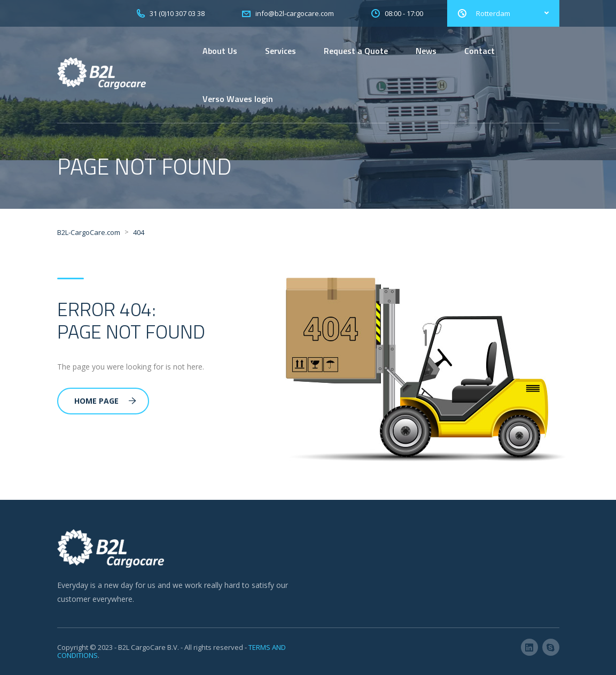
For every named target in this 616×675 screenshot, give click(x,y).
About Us (220, 51)
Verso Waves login (238, 99)
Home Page (105, 401)
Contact (479, 51)
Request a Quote (356, 51)
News (426, 51)
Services (280, 51)
